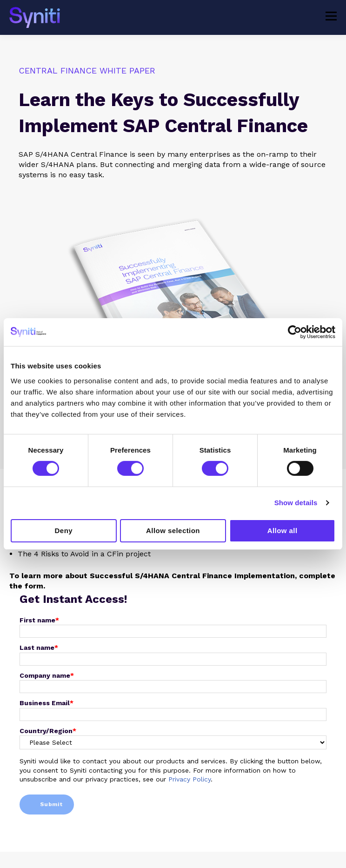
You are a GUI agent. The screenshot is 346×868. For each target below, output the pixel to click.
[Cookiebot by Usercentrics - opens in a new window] (295, 332)
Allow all (283, 531)
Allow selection (173, 531)
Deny (64, 531)
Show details (296, 503)
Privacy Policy (190, 779)
